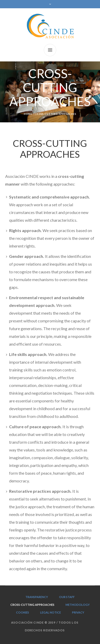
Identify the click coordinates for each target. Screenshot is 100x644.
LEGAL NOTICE (51, 612)
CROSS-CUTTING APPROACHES (32, 605)
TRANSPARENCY (37, 597)
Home (28, 114)
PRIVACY (78, 612)
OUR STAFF (67, 597)
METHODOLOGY (78, 605)
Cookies (23, 612)
